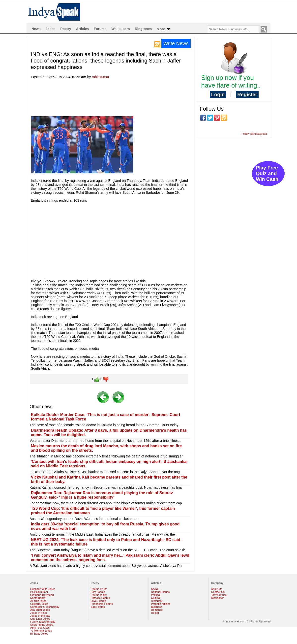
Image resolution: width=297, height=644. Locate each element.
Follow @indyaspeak (254, 134)
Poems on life (99, 589)
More (164, 29)
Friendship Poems (102, 604)
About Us (217, 589)
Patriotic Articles (161, 604)
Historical (157, 601)
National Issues (160, 592)
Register (247, 95)
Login (218, 95)
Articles (82, 29)
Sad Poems (98, 607)
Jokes (51, 29)
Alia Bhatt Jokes (40, 610)
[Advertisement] (121, 99)
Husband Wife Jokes (43, 589)
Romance (157, 610)
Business (157, 607)
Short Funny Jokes (42, 625)
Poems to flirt (99, 595)
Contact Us (218, 592)
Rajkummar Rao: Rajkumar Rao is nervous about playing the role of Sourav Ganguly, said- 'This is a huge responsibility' (102, 495)
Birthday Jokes (39, 634)
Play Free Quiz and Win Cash (267, 173)
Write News (176, 43)
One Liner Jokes (40, 619)
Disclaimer (217, 598)
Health (155, 613)
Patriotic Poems (100, 598)
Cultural (156, 598)
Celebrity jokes (39, 604)
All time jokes (38, 601)
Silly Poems (98, 592)
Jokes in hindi (39, 613)
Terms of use (219, 595)
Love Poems (98, 601)
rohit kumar (100, 77)
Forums (100, 29)
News (36, 29)
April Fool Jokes (40, 628)
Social (155, 589)
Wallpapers (121, 29)
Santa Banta (38, 598)
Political (156, 595)
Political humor (39, 592)
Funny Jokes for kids (43, 622)
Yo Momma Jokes (41, 631)
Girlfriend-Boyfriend (42, 595)
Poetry (66, 29)
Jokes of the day (40, 616)
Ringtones (143, 29)
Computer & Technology (45, 607)
